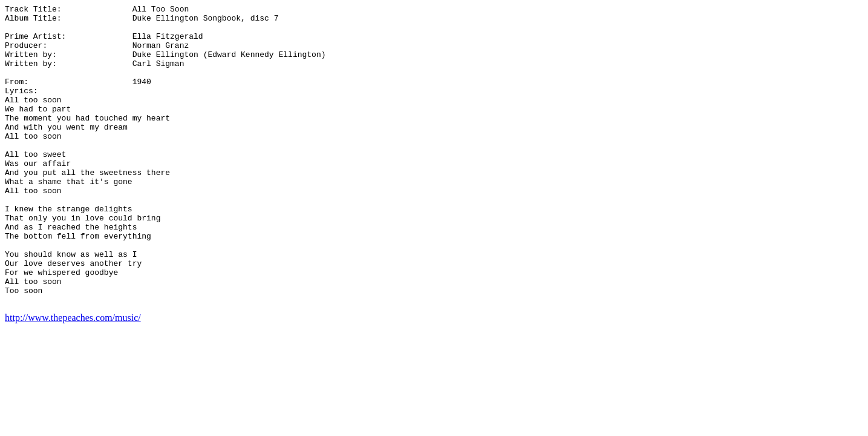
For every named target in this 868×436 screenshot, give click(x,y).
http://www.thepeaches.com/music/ (73, 378)
